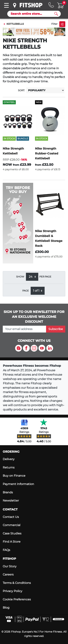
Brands (8, 492)
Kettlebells (15, 24)
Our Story (10, 566)
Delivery (9, 459)
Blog (6, 608)
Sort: (21, 90)
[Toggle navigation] (6, 5)
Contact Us (11, 517)
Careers (8, 574)
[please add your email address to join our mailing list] (24, 329)
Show (20, 277)
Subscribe (56, 329)
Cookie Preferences (17, 599)
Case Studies (12, 533)
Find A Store (12, 542)
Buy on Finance (14, 476)
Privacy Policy (13, 591)
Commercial (12, 525)
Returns (9, 467)
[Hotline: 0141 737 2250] (51, 5)
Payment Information (18, 484)
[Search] (32, 14)
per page (45, 277)
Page (26, 291)
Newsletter (11, 501)
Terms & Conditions (17, 583)
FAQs (6, 550)
